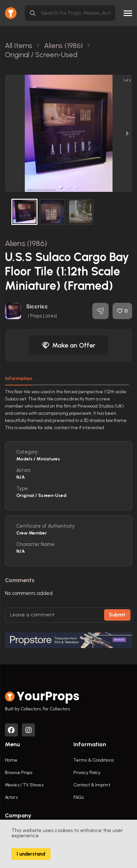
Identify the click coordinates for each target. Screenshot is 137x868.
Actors (11, 797)
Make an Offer (68, 345)
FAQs (79, 797)
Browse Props (19, 773)
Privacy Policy (87, 773)
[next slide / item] (128, 133)
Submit (117, 615)
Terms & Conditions (94, 760)
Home (11, 760)
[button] (61, 187)
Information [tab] (18, 379)
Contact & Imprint (92, 785)
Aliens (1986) (26, 243)
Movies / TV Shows (24, 785)
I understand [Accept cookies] (31, 854)
